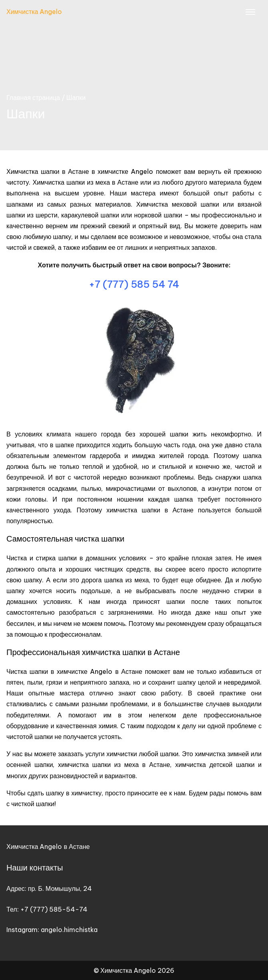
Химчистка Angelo (34, 12)
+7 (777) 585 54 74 (134, 284)
